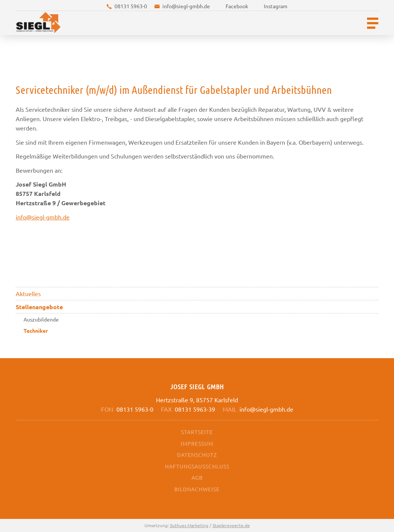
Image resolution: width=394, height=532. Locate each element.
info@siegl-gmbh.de (186, 6)
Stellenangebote (39, 307)
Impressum (197, 443)
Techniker (36, 330)
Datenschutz (197, 455)
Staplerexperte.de (231, 525)
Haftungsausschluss (197, 466)
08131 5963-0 (131, 6)
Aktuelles (28, 293)
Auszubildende (41, 319)
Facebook (237, 6)
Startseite (197, 432)
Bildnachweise (197, 489)
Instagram (276, 6)
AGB (197, 477)
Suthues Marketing (189, 525)
